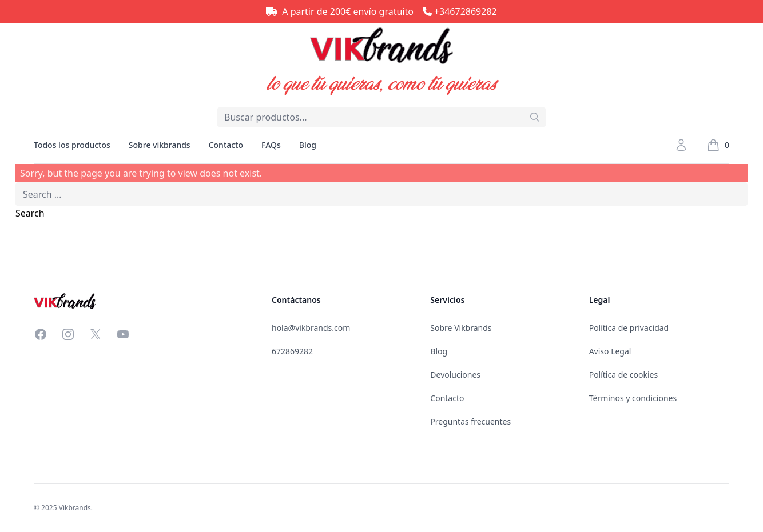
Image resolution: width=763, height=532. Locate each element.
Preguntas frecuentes (470, 421)
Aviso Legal (610, 351)
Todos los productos (72, 151)
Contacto (226, 145)
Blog (308, 145)
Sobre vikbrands (160, 145)
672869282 (292, 351)
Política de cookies (624, 375)
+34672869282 (466, 11)
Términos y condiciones (633, 398)
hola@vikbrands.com (311, 328)
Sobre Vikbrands (461, 328)
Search (30, 213)
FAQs (271, 145)
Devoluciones (455, 375)
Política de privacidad (629, 328)
